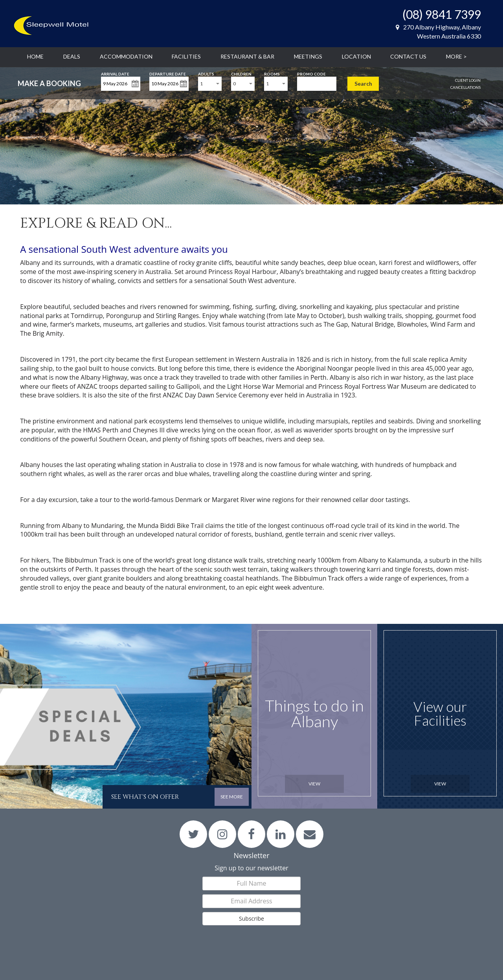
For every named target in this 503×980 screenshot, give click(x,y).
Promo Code (311, 73)
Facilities (186, 56)
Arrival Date (115, 73)
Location (356, 56)
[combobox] (210, 84)
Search (363, 84)
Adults (206, 73)
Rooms (272, 73)
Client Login (468, 80)
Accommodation (126, 56)
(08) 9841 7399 (442, 14)
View (314, 784)
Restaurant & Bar (247, 56)
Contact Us (408, 56)
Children (241, 73)
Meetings (308, 56)
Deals (72, 56)
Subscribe (251, 918)
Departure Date (168, 73)
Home (35, 56)
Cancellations (465, 87)
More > (456, 56)
